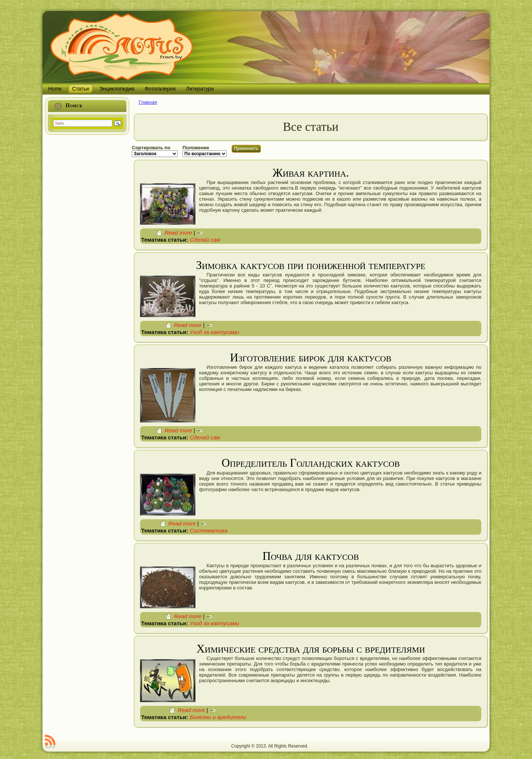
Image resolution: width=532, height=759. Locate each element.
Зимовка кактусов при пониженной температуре (311, 265)
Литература (200, 89)
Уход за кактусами (214, 332)
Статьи (80, 89)
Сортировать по (151, 148)
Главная (148, 102)
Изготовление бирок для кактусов (311, 358)
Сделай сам (205, 240)
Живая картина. (311, 173)
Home (55, 89)
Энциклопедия (117, 89)
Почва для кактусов (311, 556)
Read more (178, 233)
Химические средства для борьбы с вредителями (311, 649)
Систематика (208, 530)
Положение (196, 148)
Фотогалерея (160, 89)
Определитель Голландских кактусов (311, 463)
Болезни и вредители (218, 717)
